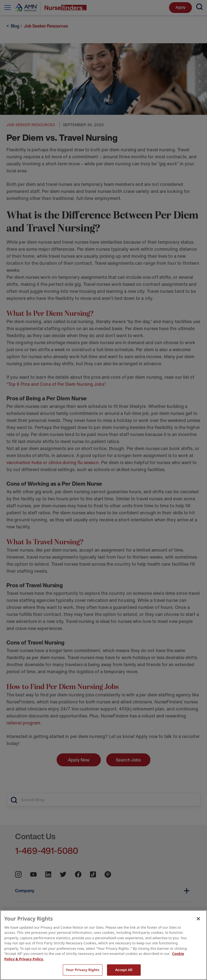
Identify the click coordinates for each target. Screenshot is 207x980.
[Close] (198, 919)
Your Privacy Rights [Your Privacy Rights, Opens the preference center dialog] (82, 970)
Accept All (124, 970)
